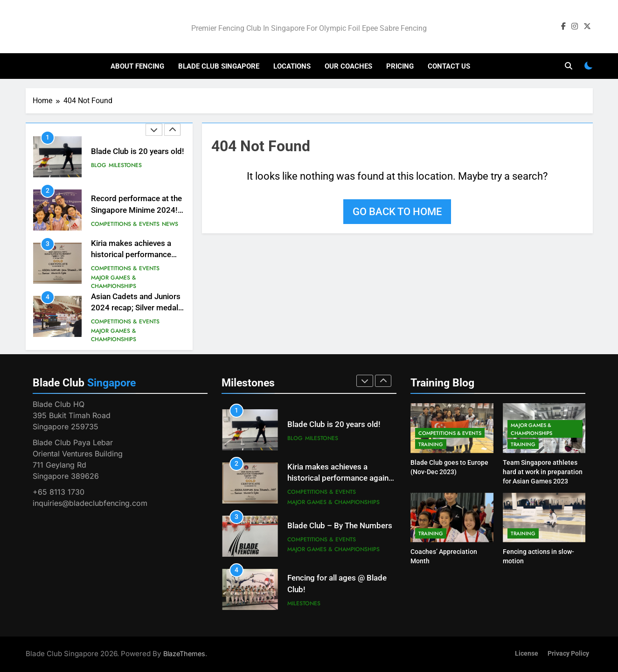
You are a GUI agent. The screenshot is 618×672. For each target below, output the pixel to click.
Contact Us (449, 66)
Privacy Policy (568, 654)
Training (431, 444)
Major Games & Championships (114, 282)
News (170, 224)
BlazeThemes (184, 654)
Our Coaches (348, 66)
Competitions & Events (125, 224)
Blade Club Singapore (219, 66)
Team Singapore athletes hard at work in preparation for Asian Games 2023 (543, 472)
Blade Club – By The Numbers (340, 526)
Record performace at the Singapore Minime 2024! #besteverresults (136, 210)
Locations (292, 66)
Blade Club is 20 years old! (138, 151)
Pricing (400, 66)
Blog (99, 165)
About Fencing (137, 66)
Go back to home (397, 212)
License (527, 654)
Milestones (125, 165)
